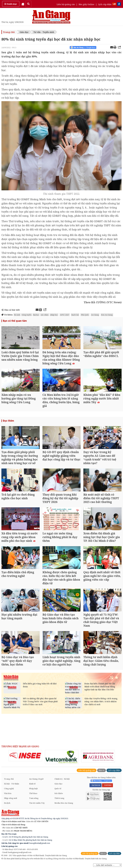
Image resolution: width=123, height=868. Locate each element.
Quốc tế (58, 788)
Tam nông (34, 798)
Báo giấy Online (86, 4)
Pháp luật (33, 788)
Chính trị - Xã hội (62, 779)
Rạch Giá (75, 315)
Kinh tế (32, 784)
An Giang (95, 315)
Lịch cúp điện (105, 4)
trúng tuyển (27, 315)
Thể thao (33, 793)
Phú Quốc (85, 315)
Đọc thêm (8, 421)
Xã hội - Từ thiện (12, 784)
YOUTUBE (107, 785)
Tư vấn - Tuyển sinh (44, 32)
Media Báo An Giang (64, 803)
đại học (36, 315)
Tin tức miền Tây (37, 803)
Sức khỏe (59, 793)
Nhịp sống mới (11, 798)
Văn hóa (8, 793)
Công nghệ (9, 788)
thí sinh (17, 315)
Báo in (101, 770)
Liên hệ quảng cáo (66, 4)
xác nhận (45, 315)
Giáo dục (24, 32)
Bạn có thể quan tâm (15, 321)
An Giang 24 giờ (36, 779)
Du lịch (7, 803)
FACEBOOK (96, 785)
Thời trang (59, 798)
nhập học (54, 315)
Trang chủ (9, 32)
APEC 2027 (65, 315)
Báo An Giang (107, 315)
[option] (25, 756)
